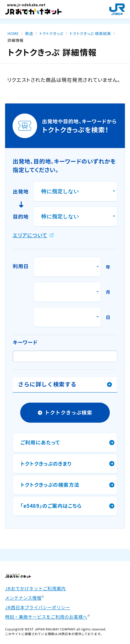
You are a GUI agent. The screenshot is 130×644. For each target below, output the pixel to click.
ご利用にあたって (40, 442)
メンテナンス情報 (23, 598)
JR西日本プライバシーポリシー (38, 607)
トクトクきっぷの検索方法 (50, 485)
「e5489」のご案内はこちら (51, 506)
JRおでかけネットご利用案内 (35, 588)
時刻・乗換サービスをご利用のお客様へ (46, 617)
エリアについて (30, 235)
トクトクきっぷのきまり (46, 463)
